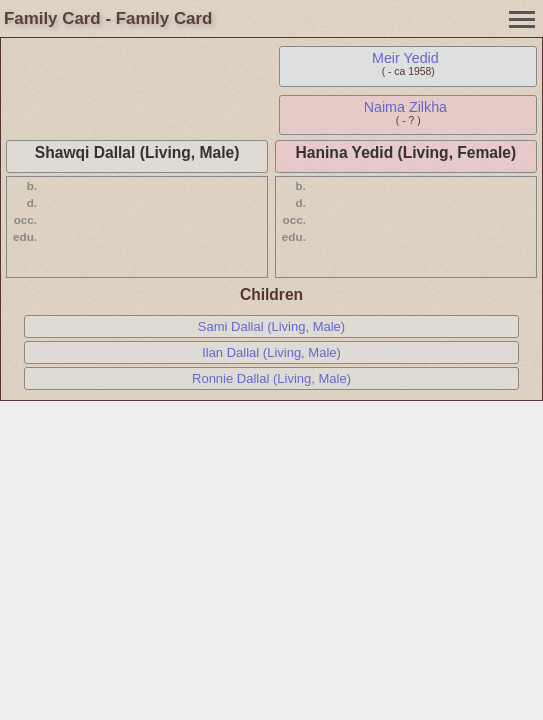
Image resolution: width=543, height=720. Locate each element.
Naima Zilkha (405, 107)
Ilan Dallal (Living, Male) (271, 352)
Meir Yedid (405, 58)
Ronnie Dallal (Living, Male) (271, 378)
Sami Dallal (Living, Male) (271, 326)
